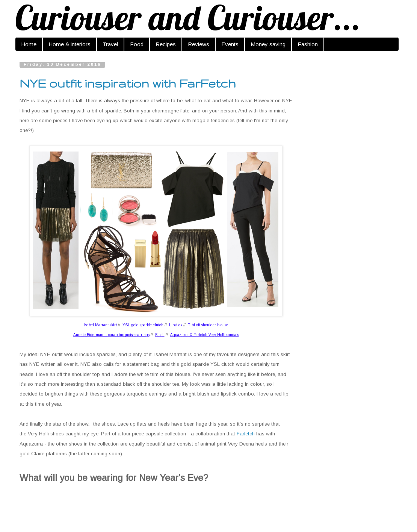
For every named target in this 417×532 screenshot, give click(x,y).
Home (29, 44)
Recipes (166, 44)
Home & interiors (69, 44)
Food (137, 44)
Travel (110, 44)
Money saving (268, 44)
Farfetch (246, 434)
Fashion (308, 44)
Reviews (199, 44)
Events (230, 44)
